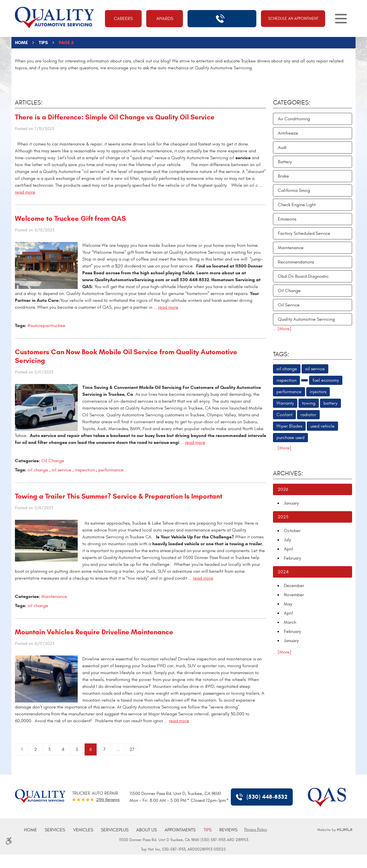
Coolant (284, 415)
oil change (38, 470)
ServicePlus (115, 830)
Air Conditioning (294, 119)
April (288, 549)
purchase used (290, 438)
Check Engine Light (297, 205)
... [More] (282, 329)
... (118, 749)
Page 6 (66, 43)
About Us (147, 830)
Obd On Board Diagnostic (303, 276)
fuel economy (326, 380)
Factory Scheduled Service (304, 233)
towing (309, 403)
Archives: (288, 473)
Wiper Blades (289, 426)
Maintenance (54, 597)
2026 (283, 489)
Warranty (285, 403)
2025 (283, 517)
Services (55, 830)
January (291, 503)
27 (132, 749)
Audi (282, 147)
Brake (283, 176)
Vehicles (83, 830)
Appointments (180, 830)
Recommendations (296, 262)
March (290, 622)
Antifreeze (288, 133)
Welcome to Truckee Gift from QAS (70, 219)
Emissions (287, 219)
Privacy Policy (256, 829)
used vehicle (322, 426)
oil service (62, 470)
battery (330, 403)
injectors (318, 392)
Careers (123, 19)
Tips (43, 43)
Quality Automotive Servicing (306, 319)
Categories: (292, 103)
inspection (85, 470)
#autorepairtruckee (46, 326)
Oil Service (289, 305)
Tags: (281, 354)
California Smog (294, 190)
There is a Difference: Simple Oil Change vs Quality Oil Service (115, 117)
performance (111, 470)
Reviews (228, 830)
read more (25, 192)
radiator (308, 415)
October (292, 531)
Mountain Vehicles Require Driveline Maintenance (94, 632)
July (287, 540)
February (292, 558)
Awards (165, 19)
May (288, 604)
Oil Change (53, 461)
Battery (285, 162)
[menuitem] (31, 830)
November (294, 595)
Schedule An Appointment (293, 18)
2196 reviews (108, 800)
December (294, 586)
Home (21, 43)
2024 (283, 572)
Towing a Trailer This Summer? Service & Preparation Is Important (119, 496)
